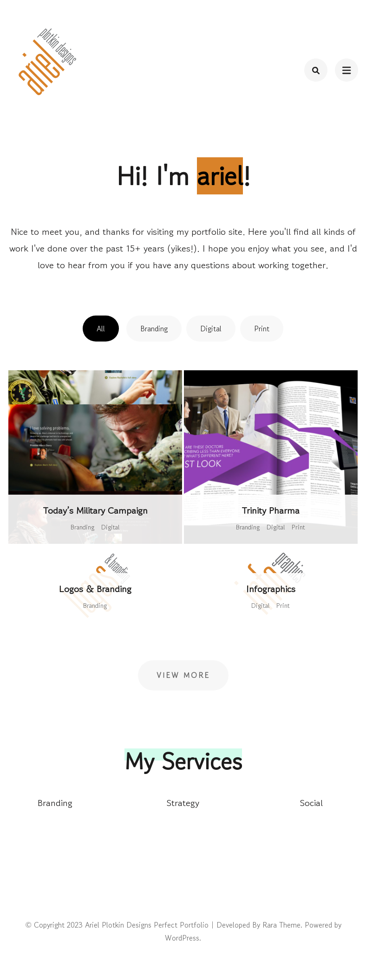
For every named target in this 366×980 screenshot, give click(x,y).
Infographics (271, 589)
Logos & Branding (95, 589)
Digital (211, 329)
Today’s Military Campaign (95, 511)
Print (262, 329)
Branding (154, 329)
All (101, 329)
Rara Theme (281, 925)
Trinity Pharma (271, 511)
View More (183, 675)
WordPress (182, 938)
